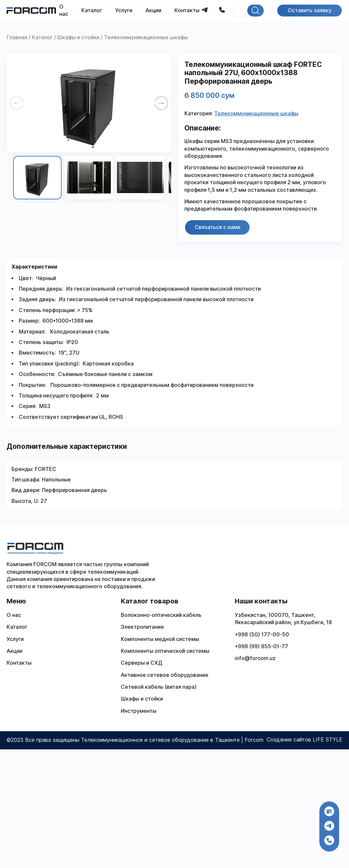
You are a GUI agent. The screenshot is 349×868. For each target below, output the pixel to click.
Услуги (124, 10)
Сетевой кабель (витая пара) (159, 687)
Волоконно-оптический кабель (161, 615)
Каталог (92, 10)
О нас (14, 615)
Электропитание (142, 627)
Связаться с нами (217, 227)
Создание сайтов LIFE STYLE (305, 740)
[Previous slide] (16, 103)
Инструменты (139, 711)
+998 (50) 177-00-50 (262, 635)
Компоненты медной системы (160, 639)
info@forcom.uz (255, 658)
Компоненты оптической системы (165, 651)
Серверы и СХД (142, 663)
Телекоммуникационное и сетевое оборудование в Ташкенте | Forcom (172, 740)
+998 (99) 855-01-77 (261, 646)
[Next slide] (161, 103)
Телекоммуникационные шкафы (256, 114)
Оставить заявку (309, 10)
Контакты (187, 10)
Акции (153, 10)
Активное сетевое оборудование (165, 675)
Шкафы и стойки (142, 699)
